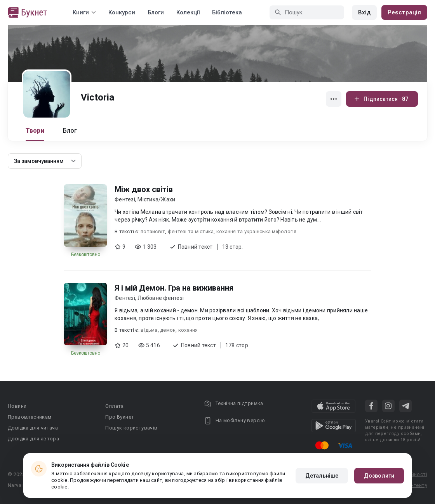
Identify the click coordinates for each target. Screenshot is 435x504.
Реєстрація (404, 12)
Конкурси (122, 12)
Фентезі (125, 199)
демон (168, 330)
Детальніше (322, 476)
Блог (70, 131)
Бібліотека (227, 12)
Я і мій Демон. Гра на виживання (174, 288)
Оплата (114, 406)
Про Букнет (120, 417)
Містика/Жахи (156, 199)
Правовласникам (30, 417)
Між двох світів (144, 189)
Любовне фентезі (161, 298)
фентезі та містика (191, 231)
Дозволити (379, 476)
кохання (188, 330)
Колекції (188, 12)
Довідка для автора (33, 439)
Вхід (364, 12)
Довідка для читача (33, 428)
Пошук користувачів (131, 428)
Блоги (156, 12)
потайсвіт (153, 231)
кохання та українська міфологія (257, 231)
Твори (35, 131)
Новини (17, 406)
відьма (149, 330)
